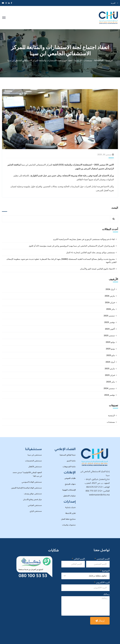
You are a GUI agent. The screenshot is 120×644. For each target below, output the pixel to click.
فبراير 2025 (110, 375)
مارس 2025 (110, 369)
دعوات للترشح (70, 484)
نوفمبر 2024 (110, 395)
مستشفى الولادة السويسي (32, 482)
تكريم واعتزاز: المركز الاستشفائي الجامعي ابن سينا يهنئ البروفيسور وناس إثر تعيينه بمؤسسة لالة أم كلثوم (72, 246)
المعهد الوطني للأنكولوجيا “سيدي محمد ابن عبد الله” (27, 474)
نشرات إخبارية (70, 507)
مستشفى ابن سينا (35, 455)
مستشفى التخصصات (33, 461)
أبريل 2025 (110, 362)
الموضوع (106, 571)
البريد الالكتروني (103, 582)
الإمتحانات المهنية (69, 490)
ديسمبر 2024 (109, 388)
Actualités (99, 60)
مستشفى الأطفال (35, 467)
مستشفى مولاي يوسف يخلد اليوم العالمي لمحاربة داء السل (90, 252)
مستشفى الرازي (36, 511)
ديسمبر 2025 (109, 316)
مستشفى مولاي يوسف (33, 494)
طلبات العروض (70, 478)
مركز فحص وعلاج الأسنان (32, 499)
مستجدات (88, 60)
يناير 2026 (111, 309)
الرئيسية (109, 60)
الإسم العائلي (79, 559)
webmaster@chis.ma (99, 495)
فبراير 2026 (110, 303)
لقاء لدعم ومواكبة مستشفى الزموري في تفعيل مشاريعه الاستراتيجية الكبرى (84, 239)
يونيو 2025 (110, 349)
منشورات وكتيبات (69, 525)
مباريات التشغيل (69, 496)
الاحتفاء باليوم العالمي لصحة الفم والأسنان (97, 269)
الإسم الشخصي (103, 559)
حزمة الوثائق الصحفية (68, 455)
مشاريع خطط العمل (68, 519)
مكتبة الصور (71, 461)
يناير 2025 (111, 382)
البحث (115, 208)
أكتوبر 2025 (110, 329)
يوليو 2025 (110, 342)
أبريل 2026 (110, 289)
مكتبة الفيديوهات (69, 467)
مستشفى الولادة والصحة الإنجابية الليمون (26, 488)
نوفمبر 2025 (110, 322)
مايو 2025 (111, 355)
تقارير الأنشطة (71, 513)
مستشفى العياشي (35, 505)
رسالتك (106, 594)
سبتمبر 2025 (109, 336)
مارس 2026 (110, 296)
